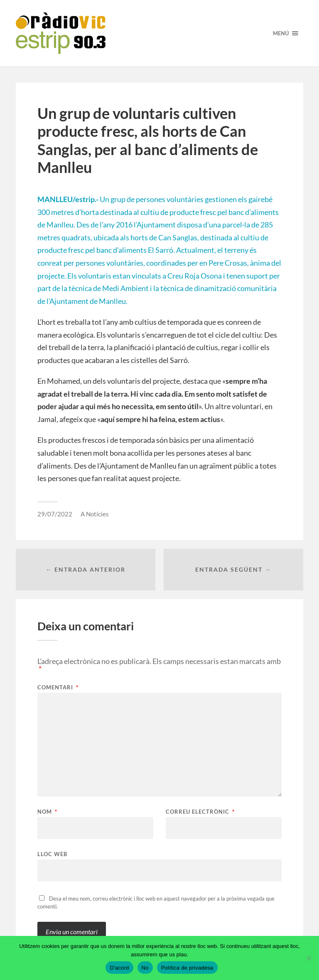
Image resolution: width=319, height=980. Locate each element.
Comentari (58, 687)
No (145, 968)
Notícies (97, 514)
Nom (47, 812)
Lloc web (52, 854)
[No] (309, 958)
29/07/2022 (55, 514)
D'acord (119, 968)
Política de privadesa (187, 968)
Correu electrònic (200, 812)
